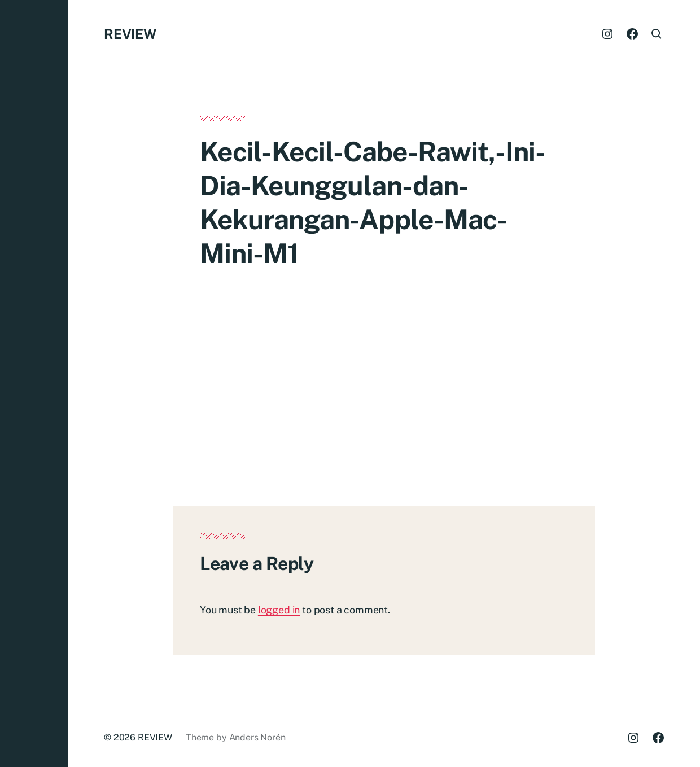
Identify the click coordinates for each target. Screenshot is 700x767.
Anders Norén (257, 737)
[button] (34, 383)
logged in (279, 610)
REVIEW (130, 34)
